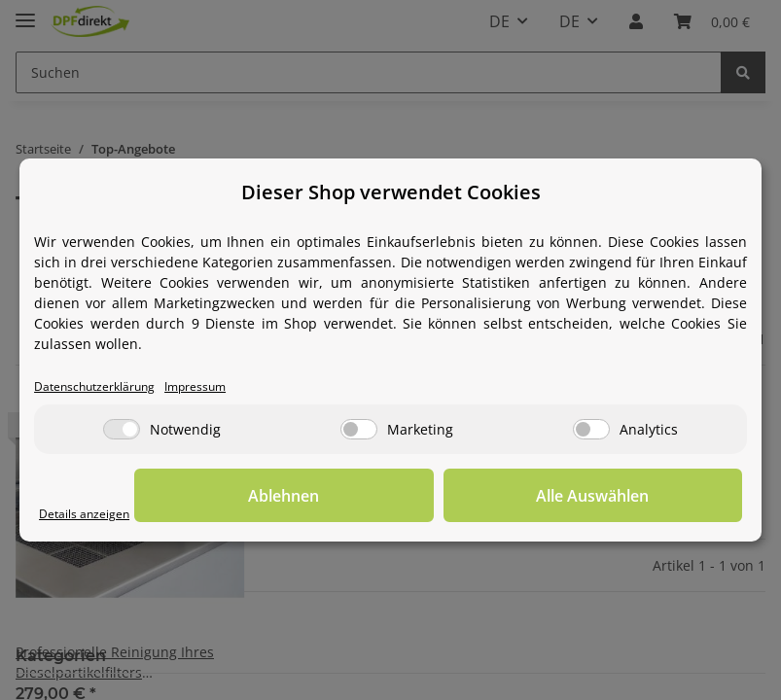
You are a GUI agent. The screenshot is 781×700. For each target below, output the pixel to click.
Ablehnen (440, 498)
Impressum (226, 386)
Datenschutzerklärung (106, 386)
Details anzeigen (93, 514)
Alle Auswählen (645, 498)
